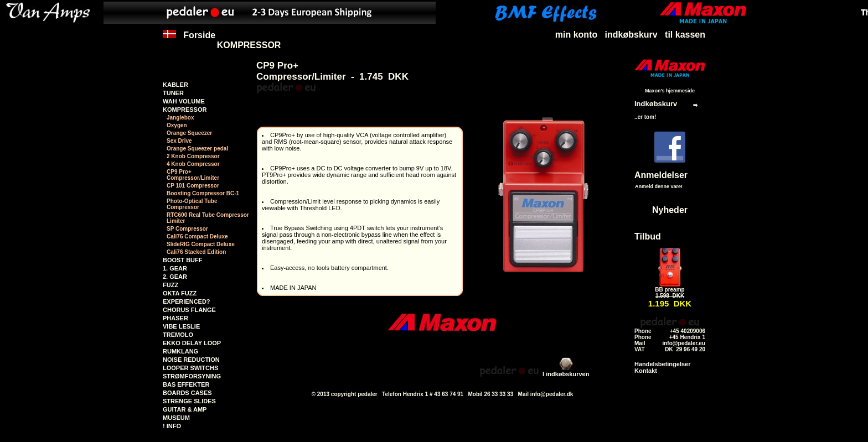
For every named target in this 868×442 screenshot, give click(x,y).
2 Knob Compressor (193, 156)
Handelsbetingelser (662, 364)
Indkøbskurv (656, 104)
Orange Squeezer (189, 133)
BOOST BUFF (183, 260)
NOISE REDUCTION (191, 360)
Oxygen (177, 125)
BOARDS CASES (187, 393)
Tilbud (648, 236)
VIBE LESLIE (181, 326)
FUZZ (170, 285)
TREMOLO (178, 335)
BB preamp (670, 290)
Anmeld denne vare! (659, 186)
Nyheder (670, 210)
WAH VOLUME (184, 101)
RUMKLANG (180, 351)
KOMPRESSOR (249, 45)
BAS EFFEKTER (186, 384)
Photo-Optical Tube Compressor (192, 204)
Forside (189, 40)
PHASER (175, 318)
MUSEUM (176, 418)
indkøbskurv (631, 35)
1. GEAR (175, 268)
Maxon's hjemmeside (670, 91)
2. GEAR (175, 277)
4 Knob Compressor (193, 164)
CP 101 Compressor (193, 186)
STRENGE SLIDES (189, 401)
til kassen (685, 35)
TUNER (173, 93)
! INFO (172, 426)
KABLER (175, 85)
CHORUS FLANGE (189, 310)
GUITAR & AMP (185, 409)
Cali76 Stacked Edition (196, 252)
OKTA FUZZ (180, 293)
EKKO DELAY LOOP (192, 343)
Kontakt (646, 371)
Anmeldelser (661, 175)
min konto (576, 35)
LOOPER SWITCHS (190, 368)
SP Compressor (187, 229)
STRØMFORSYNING (192, 376)
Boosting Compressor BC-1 (203, 193)
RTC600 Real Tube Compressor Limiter (208, 218)
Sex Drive (179, 141)
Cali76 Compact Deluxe (197, 236)
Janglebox (180, 118)
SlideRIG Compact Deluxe (201, 244)
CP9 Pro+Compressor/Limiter (193, 175)
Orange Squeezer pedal (197, 149)
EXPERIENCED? (187, 301)
